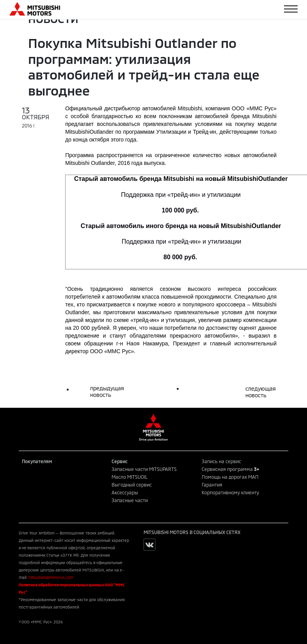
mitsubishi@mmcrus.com (51, 577)
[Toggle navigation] (291, 9)
